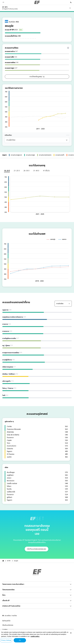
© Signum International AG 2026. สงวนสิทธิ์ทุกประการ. (19, 600)
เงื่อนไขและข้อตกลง (8, 586)
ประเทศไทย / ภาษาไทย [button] (10, 576)
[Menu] (70, 8)
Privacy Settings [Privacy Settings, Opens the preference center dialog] (6, 640)
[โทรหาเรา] (71, 2)
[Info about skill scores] (68, 48)
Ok (20, 640)
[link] (10, 8)
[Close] (71, 633)
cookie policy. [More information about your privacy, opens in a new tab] (35, 636)
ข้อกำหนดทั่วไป (6, 581)
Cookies (5, 590)
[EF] (37, 2)
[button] (3, 2)
